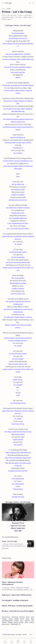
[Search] (33, 3)
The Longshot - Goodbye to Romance (15, 600)
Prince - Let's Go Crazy (9, 541)
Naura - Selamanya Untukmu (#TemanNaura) (12, 583)
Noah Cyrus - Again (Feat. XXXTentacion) (17, 595)
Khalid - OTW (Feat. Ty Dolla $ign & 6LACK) (17, 606)
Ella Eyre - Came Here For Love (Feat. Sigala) (18, 611)
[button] (30, 3)
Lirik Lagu (8, 3)
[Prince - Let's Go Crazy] (31, 544)
